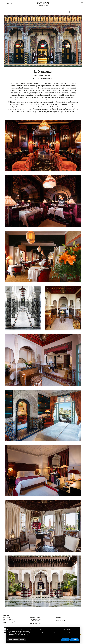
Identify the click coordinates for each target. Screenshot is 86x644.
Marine (66, 12)
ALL (9, 12)
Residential (51, 12)
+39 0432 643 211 (10, 623)
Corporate (75, 12)
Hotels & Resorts (19, 12)
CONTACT (6, 3)
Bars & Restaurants (36, 12)
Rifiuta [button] (65, 640)
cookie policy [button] (27, 631)
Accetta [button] (75, 640)
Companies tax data (35, 623)
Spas (59, 12)
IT (11, 3)
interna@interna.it (8, 624)
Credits (59, 618)
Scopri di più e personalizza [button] (17, 640)
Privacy (59, 619)
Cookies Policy (61, 621)
